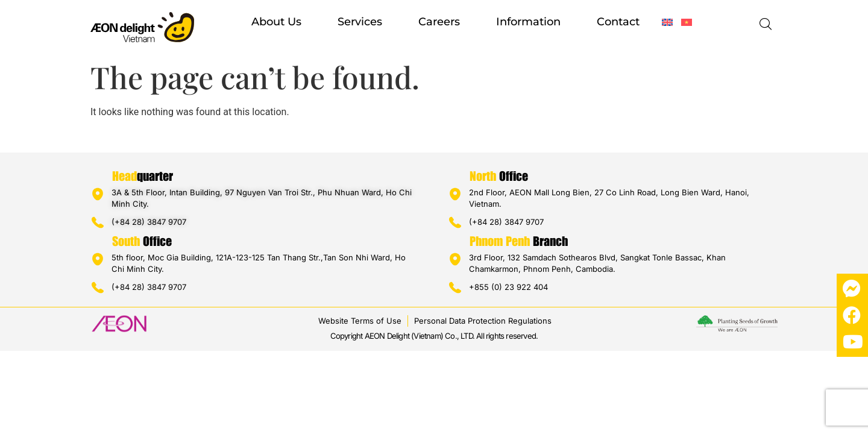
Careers (439, 22)
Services (360, 22)
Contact (618, 22)
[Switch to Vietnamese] (687, 22)
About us (276, 22)
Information (528, 22)
